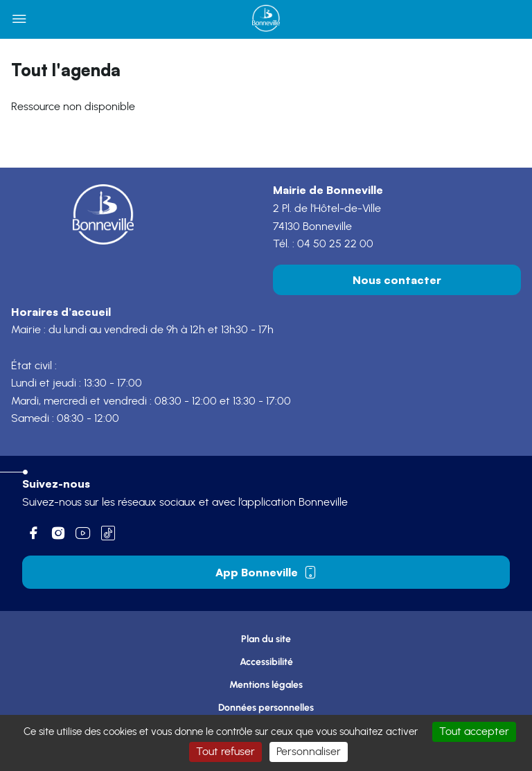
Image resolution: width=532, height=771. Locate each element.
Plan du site (266, 639)
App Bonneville (266, 572)
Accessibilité (266, 662)
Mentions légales (266, 685)
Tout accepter (474, 732)
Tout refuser (225, 752)
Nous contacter (397, 280)
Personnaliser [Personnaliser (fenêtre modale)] (309, 752)
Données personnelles (266, 708)
